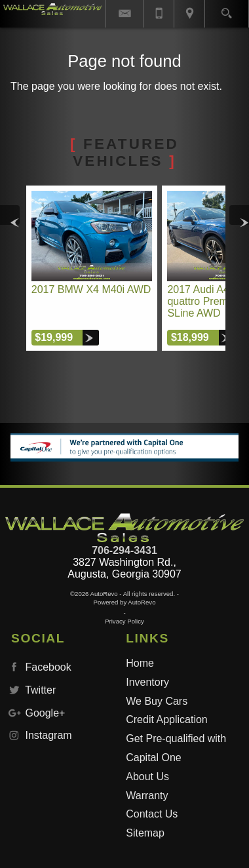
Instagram (39, 735)
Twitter (31, 690)
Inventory (147, 682)
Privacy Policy (125, 621)
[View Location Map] (189, 14)
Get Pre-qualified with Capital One (176, 748)
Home (140, 663)
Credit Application (167, 720)
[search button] (226, 9)
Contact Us (152, 814)
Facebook (39, 667)
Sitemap (145, 833)
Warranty (147, 796)
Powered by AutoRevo (125, 602)
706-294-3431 (125, 550)
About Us (147, 777)
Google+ (35, 713)
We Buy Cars (157, 701)
